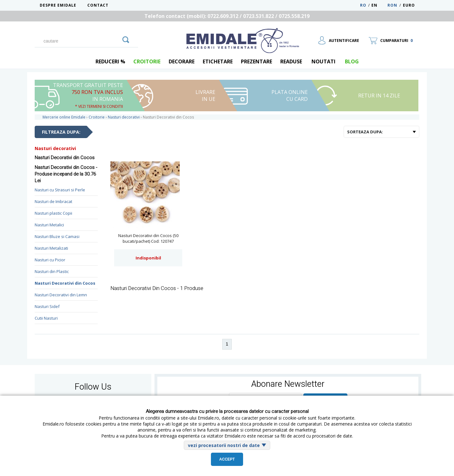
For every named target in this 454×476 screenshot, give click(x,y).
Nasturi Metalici (49, 225)
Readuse (291, 61)
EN (379, 5)
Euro (409, 5)
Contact (98, 5)
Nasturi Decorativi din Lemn (61, 295)
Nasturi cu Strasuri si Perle (60, 190)
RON (392, 5)
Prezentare (256, 61)
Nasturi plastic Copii (53, 213)
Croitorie (147, 61)
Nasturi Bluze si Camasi (57, 236)
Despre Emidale (58, 5)
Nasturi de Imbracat (53, 201)
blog (352, 61)
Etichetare (218, 61)
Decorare (182, 61)
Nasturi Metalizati (51, 248)
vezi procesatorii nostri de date (224, 445)
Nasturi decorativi (55, 148)
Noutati (323, 61)
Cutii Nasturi (46, 318)
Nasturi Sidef (47, 306)
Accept (227, 459)
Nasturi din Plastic (52, 271)
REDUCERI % (110, 61)
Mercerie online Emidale (64, 117)
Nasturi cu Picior (50, 260)
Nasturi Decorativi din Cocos (65, 283)
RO (363, 5)
